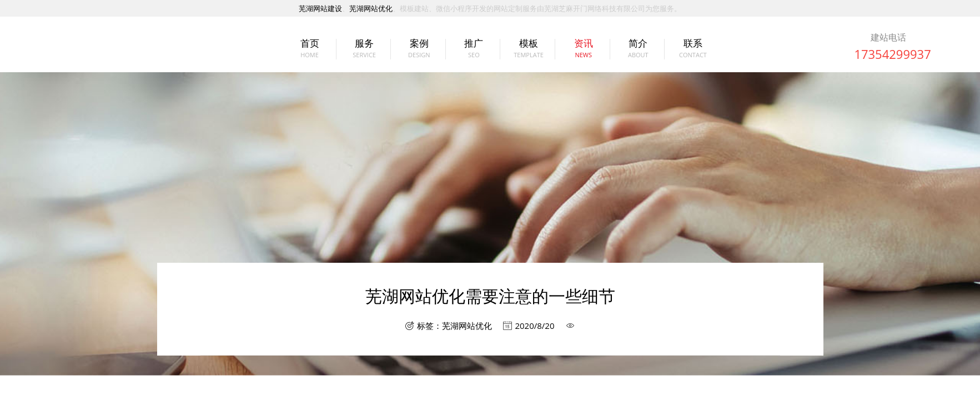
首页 (310, 49)
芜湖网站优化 (371, 8)
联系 (693, 49)
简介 (638, 49)
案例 (419, 49)
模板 (529, 49)
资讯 (584, 49)
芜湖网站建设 (320, 8)
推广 (474, 49)
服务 (364, 49)
